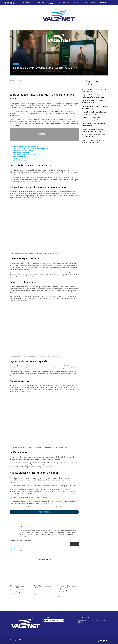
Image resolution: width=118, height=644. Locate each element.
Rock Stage (20, 640)
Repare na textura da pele (22, 152)
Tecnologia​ (39, 3)
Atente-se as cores (20, 156)
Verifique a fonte (19, 158)
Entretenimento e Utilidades (71, 3)
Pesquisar (74, 544)
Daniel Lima (19, 596)
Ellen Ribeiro (26, 71)
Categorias (47, 618)
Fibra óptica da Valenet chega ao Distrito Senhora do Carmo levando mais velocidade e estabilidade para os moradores (20, 590)
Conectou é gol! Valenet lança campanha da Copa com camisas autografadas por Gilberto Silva (67, 589)
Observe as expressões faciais (23, 150)
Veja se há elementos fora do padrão (25, 154)
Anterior (12, 547)
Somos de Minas (89, 3)
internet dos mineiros (27, 490)
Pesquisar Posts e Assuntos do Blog (20, 540)
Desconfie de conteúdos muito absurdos (26, 146)
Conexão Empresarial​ (50, 3)
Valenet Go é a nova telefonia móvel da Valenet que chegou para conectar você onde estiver (44, 588)
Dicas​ (57, 3)
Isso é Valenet (28, 3)
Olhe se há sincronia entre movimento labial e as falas (31, 148)
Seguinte (13, 549)
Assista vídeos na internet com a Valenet (27, 160)
